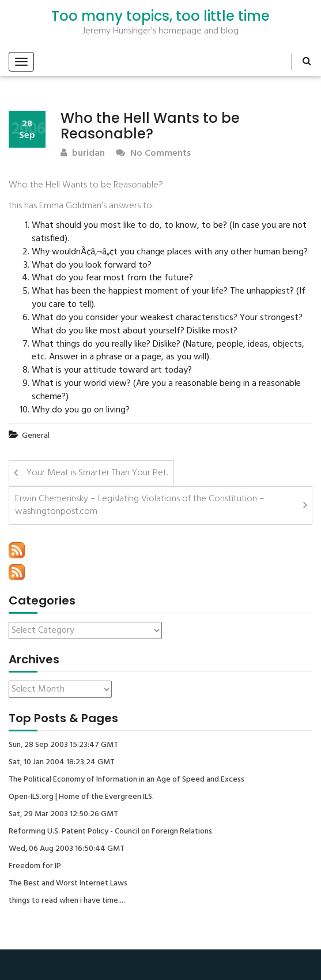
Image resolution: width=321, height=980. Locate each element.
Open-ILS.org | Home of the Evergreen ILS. (81, 797)
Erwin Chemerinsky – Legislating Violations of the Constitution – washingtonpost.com (140, 506)
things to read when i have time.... (67, 901)
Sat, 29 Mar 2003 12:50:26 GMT (63, 814)
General (36, 436)
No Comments (153, 154)
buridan (83, 154)
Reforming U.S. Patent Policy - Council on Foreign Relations (110, 832)
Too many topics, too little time (160, 16)
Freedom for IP (35, 866)
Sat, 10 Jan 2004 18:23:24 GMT (62, 763)
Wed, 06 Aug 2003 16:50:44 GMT (67, 849)
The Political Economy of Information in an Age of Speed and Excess (126, 780)
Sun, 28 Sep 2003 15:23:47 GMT (63, 745)
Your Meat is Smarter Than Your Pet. (97, 473)
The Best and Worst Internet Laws (68, 884)
